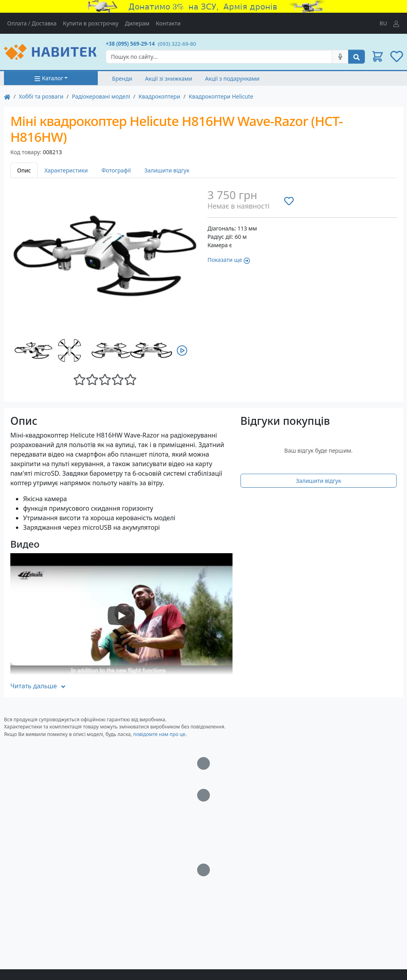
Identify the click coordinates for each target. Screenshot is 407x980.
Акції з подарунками (232, 78)
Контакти (168, 23)
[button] (378, 56)
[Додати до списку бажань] (289, 201)
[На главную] (7, 96)
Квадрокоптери (160, 96)
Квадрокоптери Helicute (221, 96)
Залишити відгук (167, 170)
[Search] (219, 57)
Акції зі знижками (169, 78)
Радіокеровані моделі (101, 96)
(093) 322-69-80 (177, 44)
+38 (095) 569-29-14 (130, 44)
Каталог (49, 78)
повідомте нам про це (159, 734)
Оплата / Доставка (32, 23)
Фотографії (116, 170)
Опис (24, 170)
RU (383, 23)
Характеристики (66, 170)
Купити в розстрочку (91, 23)
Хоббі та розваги (41, 96)
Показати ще (229, 260)
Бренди (122, 78)
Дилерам (137, 23)
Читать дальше (38, 686)
